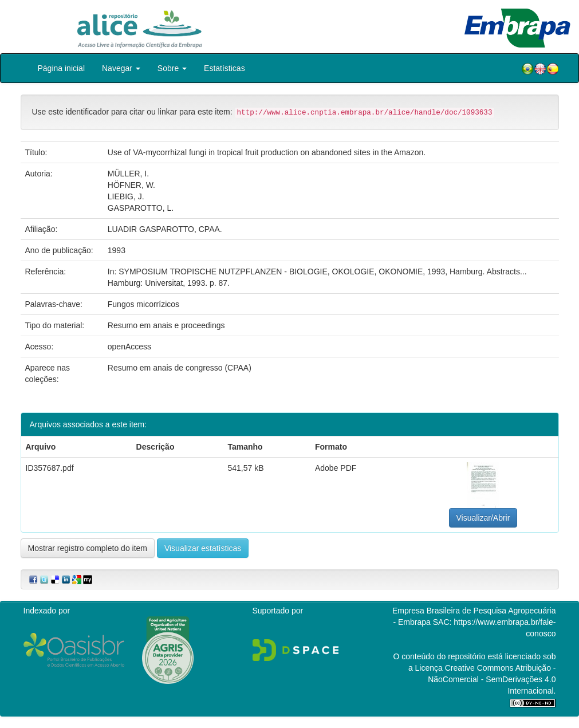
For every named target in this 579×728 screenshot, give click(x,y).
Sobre (172, 68)
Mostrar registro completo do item (88, 548)
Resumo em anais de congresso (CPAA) (180, 368)
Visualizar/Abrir (483, 518)
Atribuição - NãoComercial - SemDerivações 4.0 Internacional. (492, 679)
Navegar (121, 68)
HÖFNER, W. (131, 185)
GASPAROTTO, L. (141, 208)
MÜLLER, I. (128, 174)
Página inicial (62, 68)
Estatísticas (224, 68)
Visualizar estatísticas (203, 548)
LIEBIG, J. (126, 196)
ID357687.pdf (50, 468)
